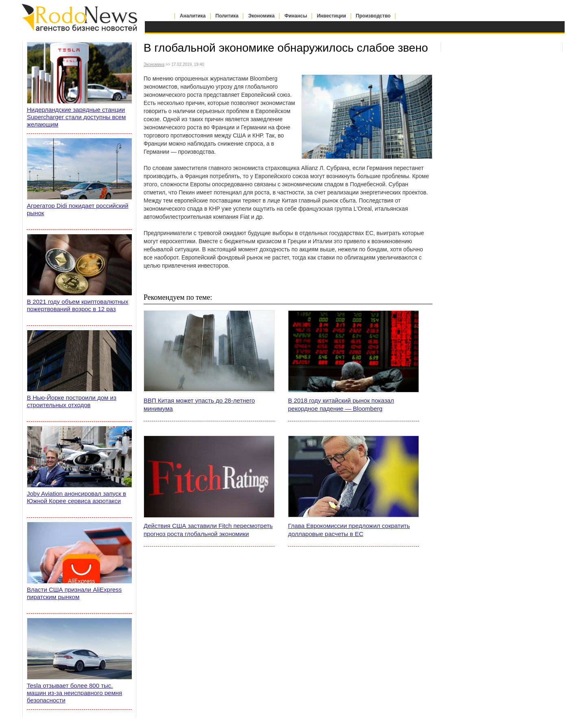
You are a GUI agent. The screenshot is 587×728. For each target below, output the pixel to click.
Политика (227, 16)
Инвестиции (332, 16)
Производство (373, 16)
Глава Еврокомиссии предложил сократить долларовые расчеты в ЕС (349, 530)
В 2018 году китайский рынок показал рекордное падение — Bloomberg (341, 404)
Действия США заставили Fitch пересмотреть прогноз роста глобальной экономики (208, 530)
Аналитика (193, 16)
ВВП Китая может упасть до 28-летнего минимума (199, 404)
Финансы (296, 16)
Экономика (261, 16)
